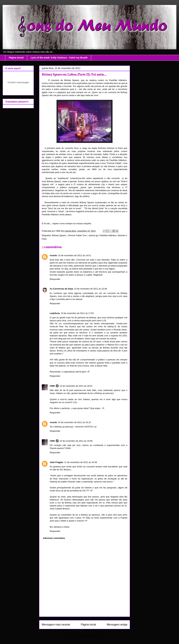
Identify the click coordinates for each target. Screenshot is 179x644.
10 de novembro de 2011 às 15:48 (90, 289)
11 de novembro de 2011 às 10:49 (81, 462)
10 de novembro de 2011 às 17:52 (77, 313)
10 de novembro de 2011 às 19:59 (76, 441)
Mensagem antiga (117, 625)
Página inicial (88, 625)
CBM (52, 386)
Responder (55, 279)
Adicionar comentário (54, 538)
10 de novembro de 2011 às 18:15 (74, 422)
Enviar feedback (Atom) (91, 635)
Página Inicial (16, 58)
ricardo (53, 255)
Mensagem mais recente (56, 625)
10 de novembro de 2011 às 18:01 (76, 386)
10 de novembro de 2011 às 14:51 (74, 255)
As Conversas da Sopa (61, 289)
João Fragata (56, 462)
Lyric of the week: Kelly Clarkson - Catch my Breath (59, 58)
